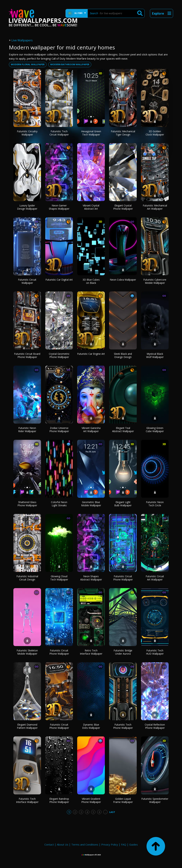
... (105, 812)
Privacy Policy (110, 844)
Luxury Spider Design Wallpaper (27, 207)
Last (112, 812)
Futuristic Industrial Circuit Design (27, 578)
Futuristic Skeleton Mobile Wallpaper (27, 652)
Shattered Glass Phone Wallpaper (27, 504)
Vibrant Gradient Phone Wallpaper (91, 800)
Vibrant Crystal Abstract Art (91, 207)
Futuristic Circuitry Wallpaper (27, 133)
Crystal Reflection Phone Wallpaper (155, 726)
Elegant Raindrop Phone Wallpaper (59, 800)
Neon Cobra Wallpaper (123, 280)
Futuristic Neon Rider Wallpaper (27, 430)
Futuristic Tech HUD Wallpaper (155, 652)
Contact (49, 844)
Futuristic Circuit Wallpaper (27, 281)
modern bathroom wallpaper (70, 64)
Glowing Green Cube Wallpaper (155, 430)
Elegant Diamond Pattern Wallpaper (27, 726)
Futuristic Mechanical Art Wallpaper (155, 207)
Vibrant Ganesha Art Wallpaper (91, 430)
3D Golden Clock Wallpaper (155, 133)
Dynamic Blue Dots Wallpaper (91, 726)
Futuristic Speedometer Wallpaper (155, 800)
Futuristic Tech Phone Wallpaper (123, 726)
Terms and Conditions (85, 844)
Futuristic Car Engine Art (91, 354)
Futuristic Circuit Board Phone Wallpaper (27, 355)
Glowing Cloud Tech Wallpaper (59, 578)
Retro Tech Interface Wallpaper (91, 652)
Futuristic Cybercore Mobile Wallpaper (155, 281)
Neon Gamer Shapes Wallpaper (59, 207)
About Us (63, 844)
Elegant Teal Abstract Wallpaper (123, 430)
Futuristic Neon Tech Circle (155, 504)
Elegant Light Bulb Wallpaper (123, 504)
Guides (134, 844)
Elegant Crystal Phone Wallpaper (123, 207)
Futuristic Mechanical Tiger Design (123, 133)
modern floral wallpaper (28, 64)
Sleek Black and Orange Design (123, 355)
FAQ (124, 844)
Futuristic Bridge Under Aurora (123, 652)
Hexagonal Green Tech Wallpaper (91, 133)
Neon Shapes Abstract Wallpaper (91, 578)
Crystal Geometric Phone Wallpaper (59, 355)
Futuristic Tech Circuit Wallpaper (59, 133)
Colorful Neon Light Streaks (59, 504)
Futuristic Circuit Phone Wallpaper (123, 578)
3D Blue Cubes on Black (91, 281)
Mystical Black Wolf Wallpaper (155, 355)
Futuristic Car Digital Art (59, 280)
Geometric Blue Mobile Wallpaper (91, 504)
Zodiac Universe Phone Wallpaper (59, 430)
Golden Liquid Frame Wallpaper (123, 800)
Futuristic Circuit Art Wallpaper (155, 578)
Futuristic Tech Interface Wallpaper (27, 800)
